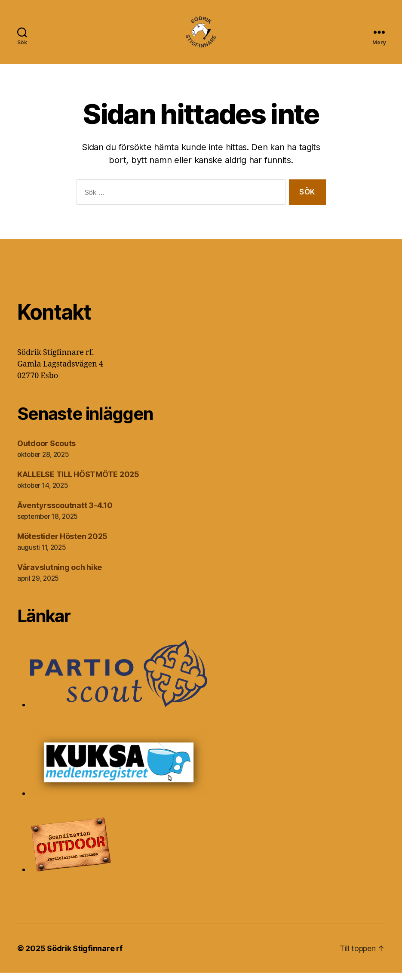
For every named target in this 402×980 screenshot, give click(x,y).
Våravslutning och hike (60, 574)
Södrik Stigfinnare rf (84, 956)
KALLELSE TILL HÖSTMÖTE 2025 (79, 481)
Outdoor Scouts (46, 450)
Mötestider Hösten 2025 (62, 543)
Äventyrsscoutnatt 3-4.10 (65, 512)
